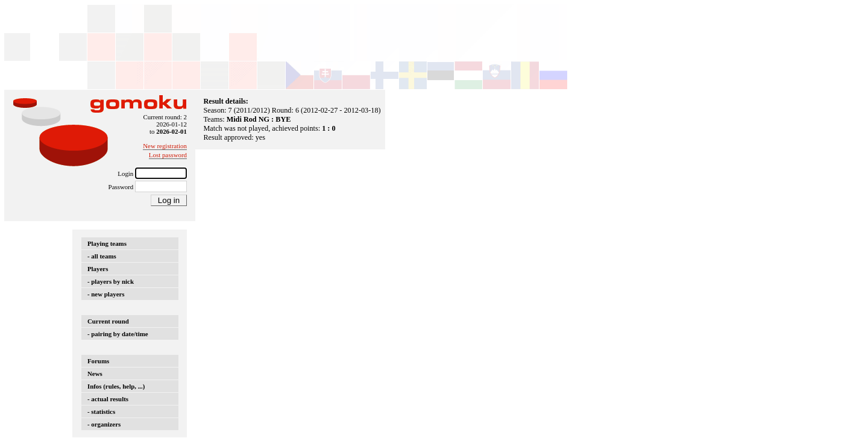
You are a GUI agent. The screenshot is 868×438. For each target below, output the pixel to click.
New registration (165, 146)
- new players (106, 294)
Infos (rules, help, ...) (116, 386)
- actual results (108, 399)
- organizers (104, 424)
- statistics (101, 411)
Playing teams (107, 243)
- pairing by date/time (118, 334)
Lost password (168, 155)
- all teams (102, 256)
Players (98, 269)
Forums (98, 361)
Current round (108, 321)
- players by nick (111, 281)
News (95, 374)
